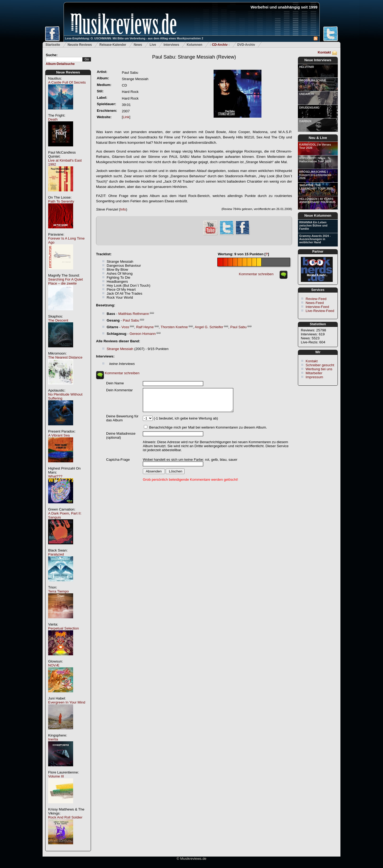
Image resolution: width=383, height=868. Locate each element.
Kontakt (324, 52)
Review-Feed (316, 299)
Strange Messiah (120, 349)
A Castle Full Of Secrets (67, 82)
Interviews (171, 45)
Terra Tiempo (59, 591)
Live (153, 45)
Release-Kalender (113, 45)
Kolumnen (195, 45)
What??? (55, 476)
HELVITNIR (307, 67)
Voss (125, 327)
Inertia (53, 739)
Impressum (314, 377)
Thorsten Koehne (174, 327)
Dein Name (115, 383)
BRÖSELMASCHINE (313, 80)
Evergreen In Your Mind (67, 702)
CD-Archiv (220, 45)
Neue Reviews (68, 72)
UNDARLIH (307, 94)
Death (53, 119)
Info (123, 209)
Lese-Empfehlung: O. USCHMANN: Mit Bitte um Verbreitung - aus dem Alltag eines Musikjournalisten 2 (134, 38)
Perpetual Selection (64, 628)
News (138, 45)
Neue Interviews (318, 60)
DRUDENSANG (309, 108)
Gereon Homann (143, 334)
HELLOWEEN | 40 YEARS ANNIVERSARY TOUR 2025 (317, 200)
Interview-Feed (317, 307)
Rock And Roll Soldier (65, 817)
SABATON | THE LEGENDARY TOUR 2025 (316, 187)
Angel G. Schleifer (209, 327)
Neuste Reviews (80, 45)
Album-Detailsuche (60, 64)
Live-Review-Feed (320, 311)
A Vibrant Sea (59, 435)
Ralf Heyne (145, 327)
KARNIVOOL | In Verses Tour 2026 (315, 146)
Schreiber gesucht (320, 365)
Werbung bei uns (319, 369)
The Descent (58, 320)
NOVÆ (54, 665)
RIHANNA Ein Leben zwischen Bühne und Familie (313, 225)
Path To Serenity (61, 201)
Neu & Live (318, 138)
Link (126, 117)
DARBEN (305, 121)
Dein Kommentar (119, 390)
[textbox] (64, 59)
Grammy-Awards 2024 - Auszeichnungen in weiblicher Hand (315, 239)
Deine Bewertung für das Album (122, 418)
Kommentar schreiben (256, 274)
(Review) (194, 57)
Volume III (56, 776)
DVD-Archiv (246, 45)
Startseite (53, 45)
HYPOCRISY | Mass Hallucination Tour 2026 (315, 160)
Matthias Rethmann (134, 314)
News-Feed (315, 303)
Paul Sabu (131, 320)
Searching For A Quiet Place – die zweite (65, 281)
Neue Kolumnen (318, 215)
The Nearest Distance (65, 357)
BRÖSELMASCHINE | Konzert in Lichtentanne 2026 (315, 175)
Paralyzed (56, 554)
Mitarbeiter (314, 373)
